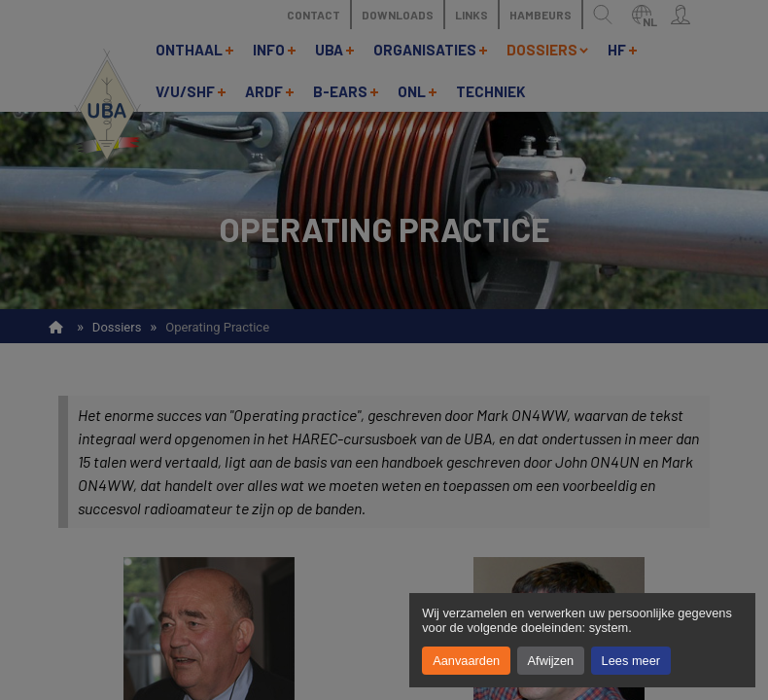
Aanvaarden (466, 661)
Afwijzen (551, 661)
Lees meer (631, 661)
